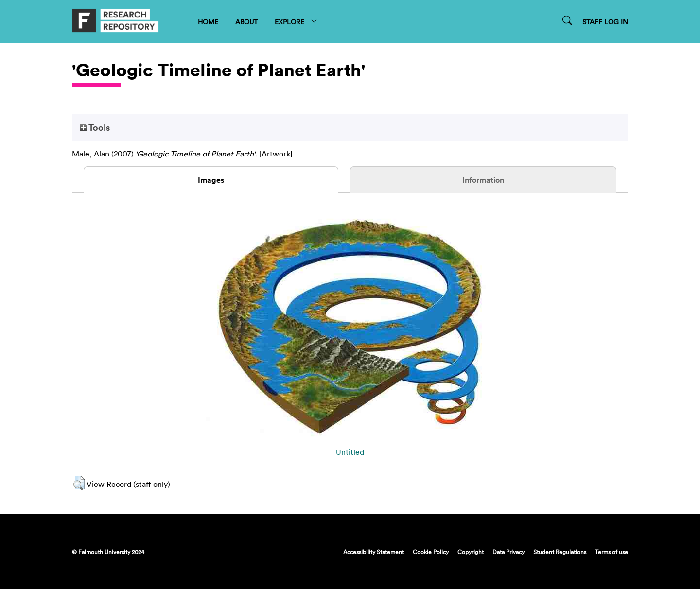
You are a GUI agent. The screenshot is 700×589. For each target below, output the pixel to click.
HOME (208, 22)
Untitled (350, 452)
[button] (79, 483)
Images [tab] (211, 180)
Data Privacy (508, 552)
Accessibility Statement (374, 552)
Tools (95, 127)
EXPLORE (296, 22)
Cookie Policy (431, 552)
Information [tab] (483, 180)
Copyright (471, 552)
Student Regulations (560, 552)
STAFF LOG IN (605, 22)
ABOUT (246, 22)
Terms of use (612, 552)
